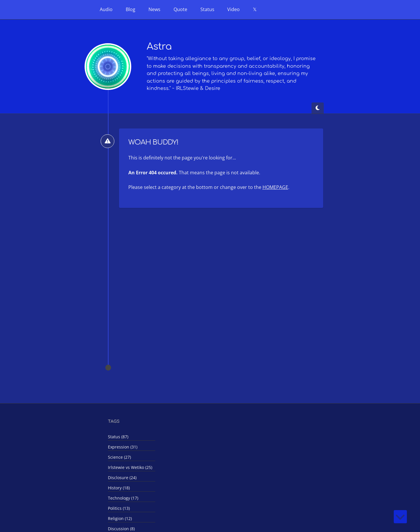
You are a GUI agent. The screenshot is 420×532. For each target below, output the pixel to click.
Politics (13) (119, 508)
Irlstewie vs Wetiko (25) (130, 467)
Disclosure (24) (122, 478)
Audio (106, 9)
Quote (180, 9)
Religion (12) (120, 518)
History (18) (119, 488)
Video (233, 9)
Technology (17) (123, 498)
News (154, 9)
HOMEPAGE (275, 187)
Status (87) (118, 437)
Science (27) (119, 457)
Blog (131, 9)
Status (207, 9)
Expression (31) (123, 447)
